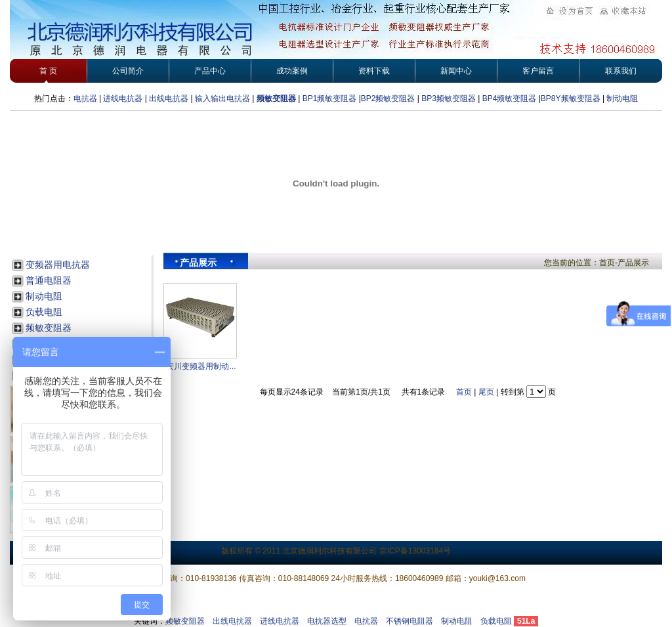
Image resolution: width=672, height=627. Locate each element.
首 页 (48, 71)
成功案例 (292, 71)
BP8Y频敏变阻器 (572, 98)
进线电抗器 (123, 98)
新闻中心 (456, 71)
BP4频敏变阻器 (510, 98)
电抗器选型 (327, 621)
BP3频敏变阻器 (448, 98)
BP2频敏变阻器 (388, 98)
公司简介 (128, 71)
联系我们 (621, 71)
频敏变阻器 (276, 98)
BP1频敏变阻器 (330, 98)
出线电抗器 (169, 98)
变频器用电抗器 (58, 265)
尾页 (486, 392)
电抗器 (85, 98)
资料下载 (374, 71)
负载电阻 (44, 312)
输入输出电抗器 (222, 98)
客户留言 (538, 71)
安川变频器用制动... (201, 366)
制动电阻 (622, 98)
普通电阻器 (49, 280)
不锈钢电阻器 (409, 621)
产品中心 (210, 71)
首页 (464, 392)
